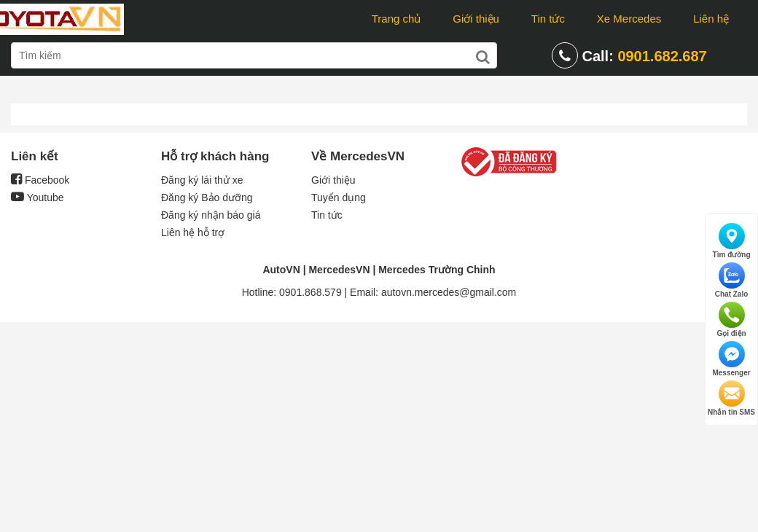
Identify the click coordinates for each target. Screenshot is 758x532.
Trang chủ (396, 19)
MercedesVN (339, 270)
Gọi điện (731, 320)
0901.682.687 (662, 56)
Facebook (40, 180)
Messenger (731, 359)
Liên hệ (711, 19)
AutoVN (281, 270)
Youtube (38, 197)
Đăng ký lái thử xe (202, 180)
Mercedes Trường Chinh (437, 270)
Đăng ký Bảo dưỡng (207, 197)
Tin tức (548, 19)
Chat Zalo (732, 280)
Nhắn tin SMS (731, 398)
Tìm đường (732, 241)
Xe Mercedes (629, 19)
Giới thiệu (476, 19)
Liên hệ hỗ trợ (193, 232)
